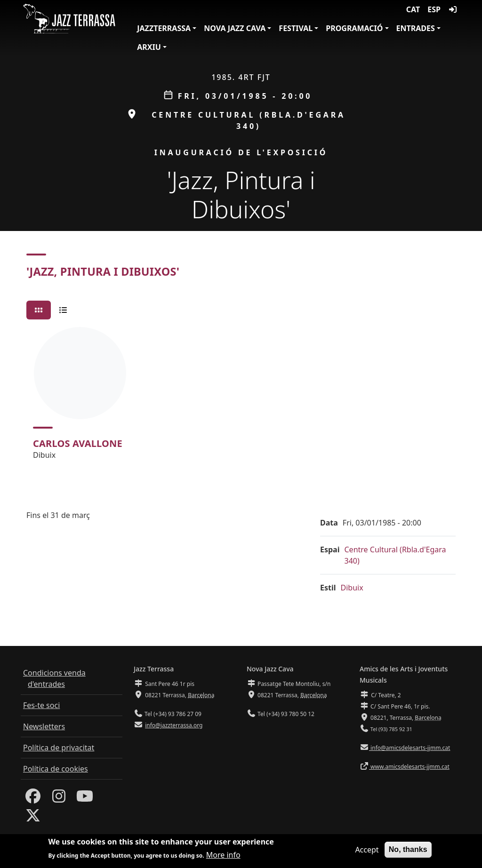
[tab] (39, 310)
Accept (367, 850)
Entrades (416, 28)
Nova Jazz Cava (235, 28)
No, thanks (408, 850)
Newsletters (44, 726)
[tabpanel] (241, 398)
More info (223, 856)
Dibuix (352, 588)
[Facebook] (33, 799)
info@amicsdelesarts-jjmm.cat (410, 748)
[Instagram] (59, 799)
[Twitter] (33, 818)
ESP (434, 9)
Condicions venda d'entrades (54, 678)
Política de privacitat (59, 748)
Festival (296, 28)
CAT (413, 9)
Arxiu (149, 47)
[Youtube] (85, 799)
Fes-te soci (41, 705)
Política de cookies (56, 769)
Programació (354, 28)
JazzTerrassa (164, 28)
